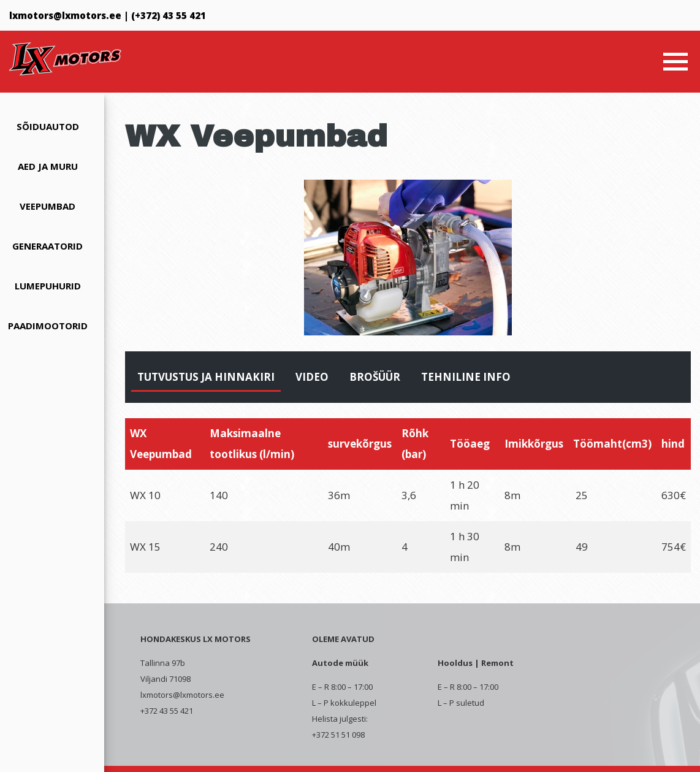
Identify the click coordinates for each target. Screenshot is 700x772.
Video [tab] (312, 377)
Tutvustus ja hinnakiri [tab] (206, 377)
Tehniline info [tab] (466, 377)
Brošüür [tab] (375, 377)
